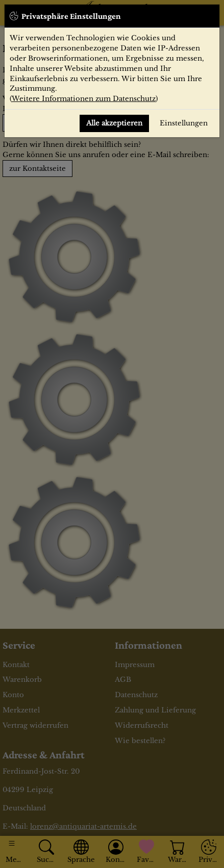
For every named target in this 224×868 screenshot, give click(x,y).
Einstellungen (184, 123)
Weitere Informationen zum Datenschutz (84, 99)
